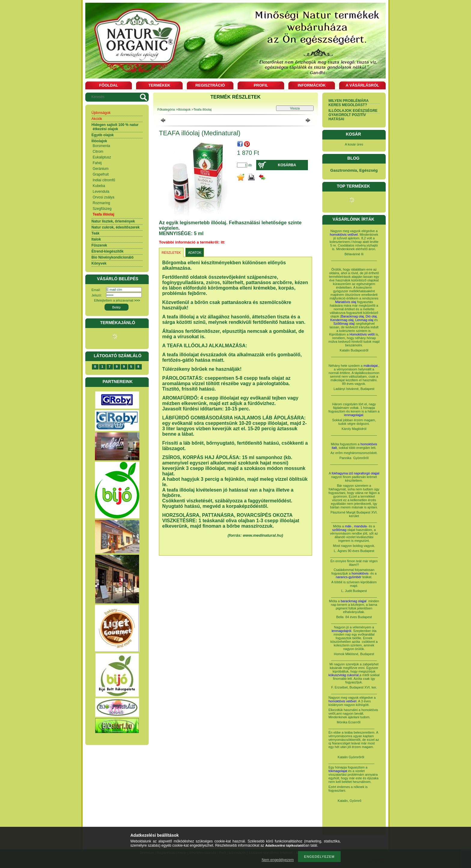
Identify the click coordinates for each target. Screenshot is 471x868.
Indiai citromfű (104, 180)
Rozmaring (102, 203)
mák (348, 526)
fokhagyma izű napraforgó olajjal (355, 473)
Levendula (101, 192)
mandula (360, 526)
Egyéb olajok (103, 135)
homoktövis (360, 573)
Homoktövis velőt (362, 334)
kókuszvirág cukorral (344, 675)
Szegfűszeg (102, 209)
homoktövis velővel (344, 235)
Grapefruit (101, 174)
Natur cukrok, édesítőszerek (116, 227)
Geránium (101, 169)
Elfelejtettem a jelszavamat (117, 300)
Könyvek (99, 263)
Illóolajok (99, 141)
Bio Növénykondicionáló (113, 257)
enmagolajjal (354, 415)
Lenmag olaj (364, 320)
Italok (96, 239)
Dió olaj (371, 316)
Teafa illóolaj (104, 214)
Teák (96, 233)
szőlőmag (339, 530)
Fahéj (97, 163)
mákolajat (371, 366)
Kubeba (99, 186)
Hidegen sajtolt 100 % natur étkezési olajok (115, 127)
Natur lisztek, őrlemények (113, 221)
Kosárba (287, 165)
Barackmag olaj (352, 316)
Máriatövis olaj (346, 302)
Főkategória (166, 109)
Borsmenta (102, 146)
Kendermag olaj (342, 320)
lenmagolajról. (342, 631)
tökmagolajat (338, 771)
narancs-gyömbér (349, 577)
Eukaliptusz (102, 157)
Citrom (98, 152)
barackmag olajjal (354, 601)
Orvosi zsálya (104, 197)
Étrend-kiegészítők (108, 251)
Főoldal (109, 85)
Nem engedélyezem (278, 860)
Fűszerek (99, 245)
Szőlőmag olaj (344, 324)
